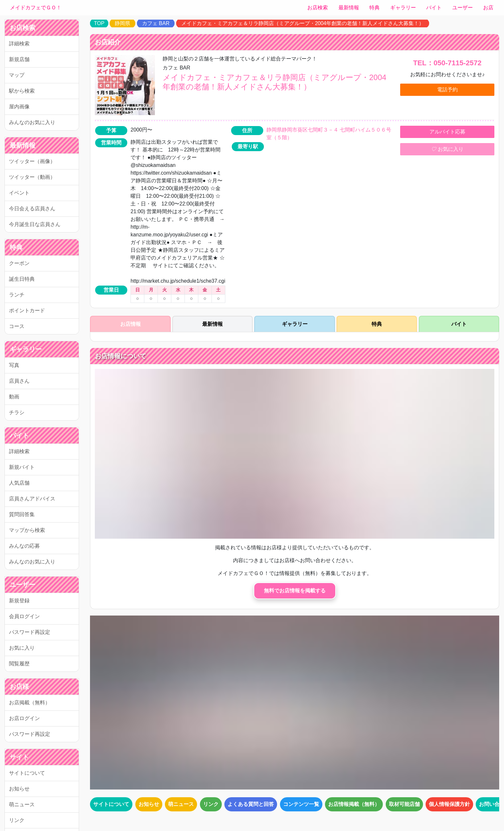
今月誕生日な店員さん (35, 224)
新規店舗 (19, 59)
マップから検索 (27, 530)
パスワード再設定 (30, 632)
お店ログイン (24, 718)
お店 (488, 8)
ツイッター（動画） (32, 177)
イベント (19, 193)
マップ (17, 75)
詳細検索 (19, 44)
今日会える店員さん (32, 209)
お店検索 (318, 8)
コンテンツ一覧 (301, 804)
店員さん (19, 381)
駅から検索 (22, 91)
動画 (14, 397)
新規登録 (19, 601)
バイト (434, 8)
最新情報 (349, 8)
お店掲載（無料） (30, 703)
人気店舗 (19, 483)
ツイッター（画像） (32, 161)
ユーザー (463, 8)
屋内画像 (19, 107)
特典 (374, 8)
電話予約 (447, 90)
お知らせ (19, 789)
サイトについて (27, 773)
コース (17, 326)
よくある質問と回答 (251, 804)
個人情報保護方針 (449, 804)
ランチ (17, 295)
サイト (19, 757)
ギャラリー (403, 8)
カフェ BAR (156, 23)
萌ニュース (22, 804)
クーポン (19, 263)
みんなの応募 (24, 546)
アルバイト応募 (447, 132)
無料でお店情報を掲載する (295, 591)
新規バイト (22, 467)
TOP (99, 23)
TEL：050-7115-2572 (447, 63)
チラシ (17, 412)
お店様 (19, 687)
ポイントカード (27, 310)
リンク (17, 820)
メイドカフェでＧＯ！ (36, 8)
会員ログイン (24, 616)
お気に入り (22, 648)
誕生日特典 (22, 279)
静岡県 (122, 23)
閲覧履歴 (19, 664)
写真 (14, 365)
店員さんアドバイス (32, 499)
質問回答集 (22, 514)
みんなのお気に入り (32, 122)
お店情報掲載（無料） (354, 804)
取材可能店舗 (404, 804)
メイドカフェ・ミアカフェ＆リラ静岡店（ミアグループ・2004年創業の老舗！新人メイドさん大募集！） (303, 23)
